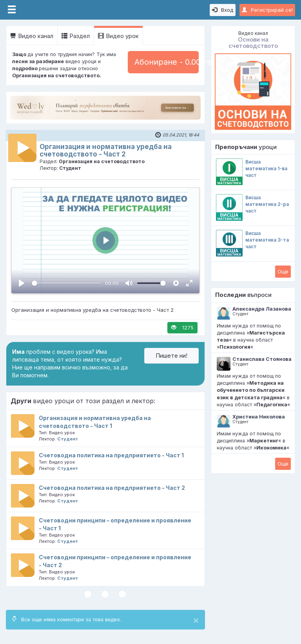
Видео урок (118, 36)
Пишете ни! (171, 356)
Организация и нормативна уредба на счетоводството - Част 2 (106, 150)
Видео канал (32, 36)
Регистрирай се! (267, 10)
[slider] (66, 283)
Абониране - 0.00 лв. (167, 62)
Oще (283, 271)
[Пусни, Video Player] (22, 283)
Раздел (76, 36)
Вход (223, 10)
